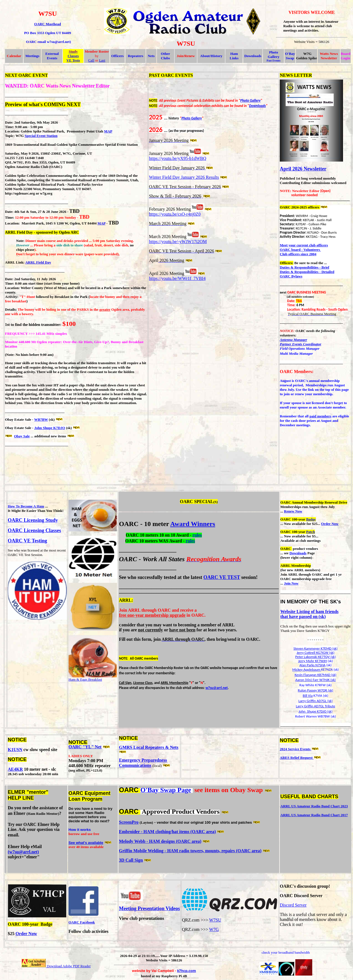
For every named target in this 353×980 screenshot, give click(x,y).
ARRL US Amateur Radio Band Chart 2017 (314, 815)
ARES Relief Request (297, 758)
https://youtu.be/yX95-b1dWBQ (178, 158)
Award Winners (193, 524)
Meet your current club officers (304, 245)
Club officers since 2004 (298, 254)
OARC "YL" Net (85, 747)
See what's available (86, 843)
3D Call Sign (131, 860)
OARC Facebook (82, 922)
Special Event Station (41, 136)
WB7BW (41, 419)
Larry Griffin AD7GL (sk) (315, 701)
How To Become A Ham (26, 506)
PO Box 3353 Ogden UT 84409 (48, 33)
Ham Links (234, 56)
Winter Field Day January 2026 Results (184, 177)
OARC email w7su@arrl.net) (49, 42)
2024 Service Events (296, 749)
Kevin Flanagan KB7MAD (312, 675)
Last (102, 60)
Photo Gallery (250, 100)
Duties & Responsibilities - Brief (304, 267)
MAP (108, 131)
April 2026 (291, 169)
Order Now (330, 524)
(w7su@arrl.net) (23, 852)
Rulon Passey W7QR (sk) (315, 690)
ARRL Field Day (38, 262)
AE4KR (15, 769)
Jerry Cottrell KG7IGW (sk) (316, 653)
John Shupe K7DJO (49, 428)
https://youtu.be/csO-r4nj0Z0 (175, 214)
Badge (311, 519)
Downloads (253, 56)
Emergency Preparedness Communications (143, 763)
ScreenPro (129, 822)
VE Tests (73, 60)
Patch (311, 532)
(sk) (333, 675)
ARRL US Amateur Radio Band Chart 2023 (314, 806)
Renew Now (293, 511)
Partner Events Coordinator (301, 344)
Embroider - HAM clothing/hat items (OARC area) (167, 832)
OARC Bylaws (291, 276)
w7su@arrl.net (217, 688)
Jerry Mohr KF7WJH (312, 661)
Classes (73, 56)
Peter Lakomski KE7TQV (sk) (316, 657)
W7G (214, 929)
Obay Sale (22, 436)
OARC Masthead (47, 24)
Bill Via (308, 696)
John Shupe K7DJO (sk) (316, 711)
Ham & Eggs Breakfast (85, 679)
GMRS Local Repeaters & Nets (149, 747)
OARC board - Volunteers (300, 250)
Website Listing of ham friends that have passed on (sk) (309, 614)
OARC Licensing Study (33, 520)
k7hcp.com (187, 971)
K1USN (15, 750)
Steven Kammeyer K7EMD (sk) (315, 648)
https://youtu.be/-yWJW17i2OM (178, 242)
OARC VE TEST (222, 577)
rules (197, 535)
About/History (211, 56)
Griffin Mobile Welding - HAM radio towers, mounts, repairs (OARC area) (190, 851)
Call (91, 60)
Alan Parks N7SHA (313, 665)
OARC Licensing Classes (34, 530)
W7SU (215, 920)
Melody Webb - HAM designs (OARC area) (160, 841)
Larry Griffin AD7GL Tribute (316, 706)
